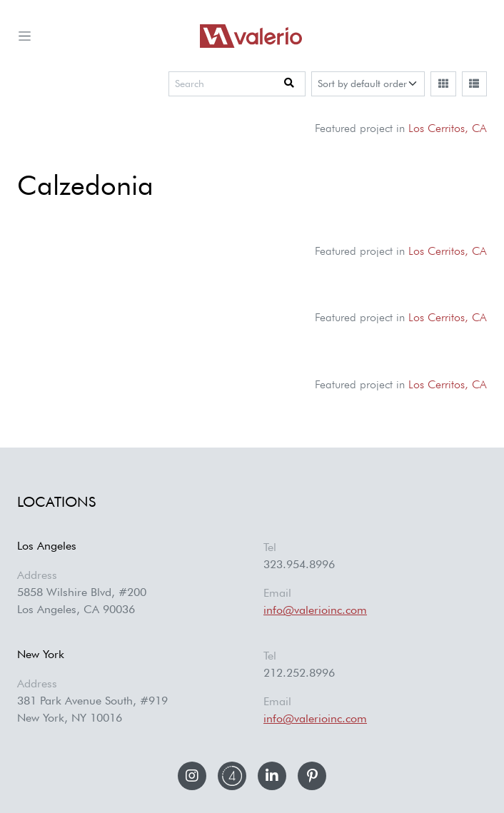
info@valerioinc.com (315, 610)
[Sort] (368, 84)
